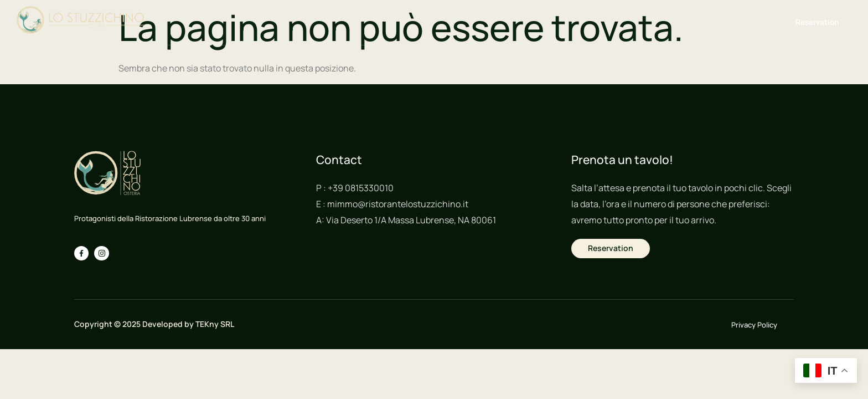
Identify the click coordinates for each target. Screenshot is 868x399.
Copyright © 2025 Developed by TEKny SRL (154, 324)
